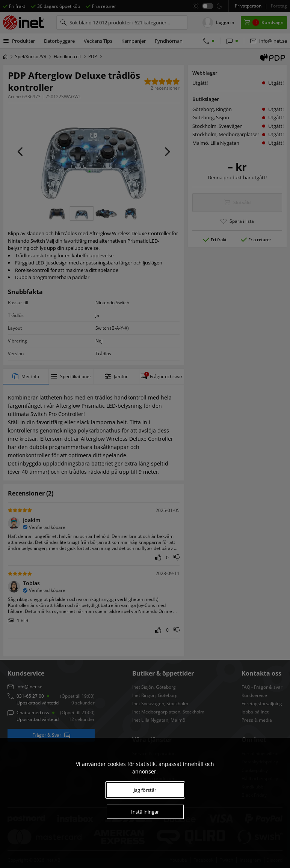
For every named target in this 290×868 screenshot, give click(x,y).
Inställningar (145, 812)
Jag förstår (145, 790)
